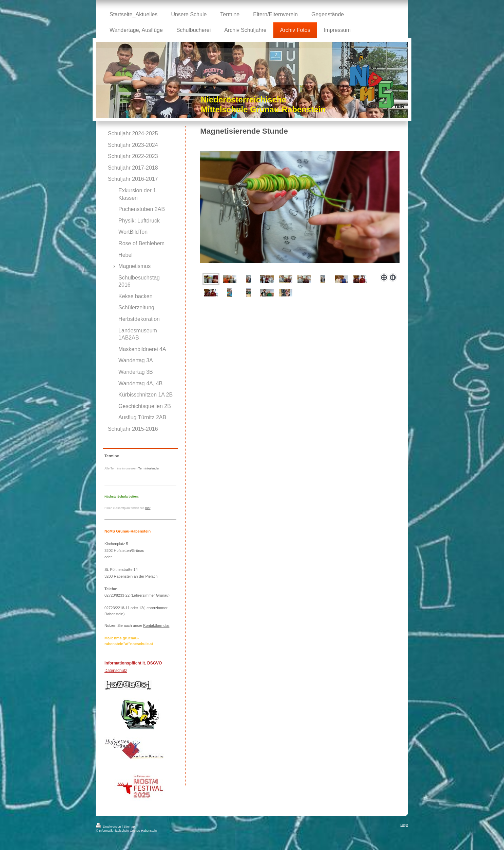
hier (148, 508)
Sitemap (129, 827)
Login (404, 825)
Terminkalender (149, 468)
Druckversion (109, 827)
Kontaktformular (156, 625)
